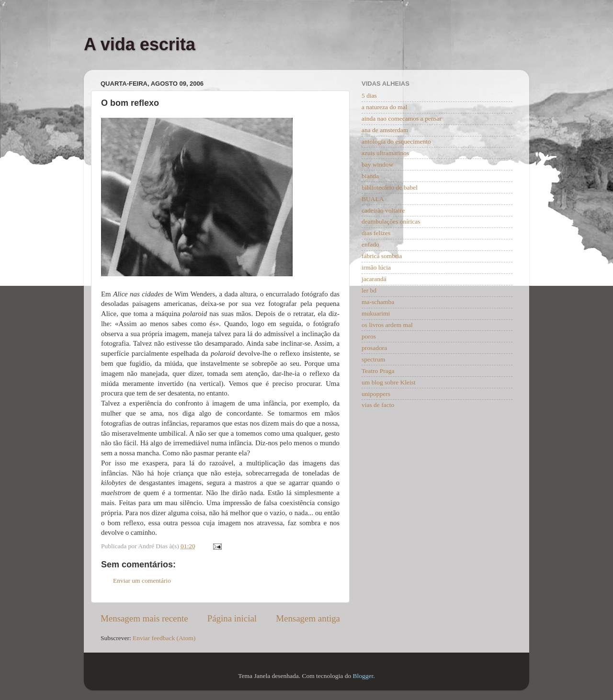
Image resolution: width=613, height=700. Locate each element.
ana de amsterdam (385, 130)
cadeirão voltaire (383, 210)
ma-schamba (378, 302)
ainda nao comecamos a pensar (402, 119)
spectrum (374, 359)
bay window (377, 164)
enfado (370, 244)
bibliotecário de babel (390, 187)
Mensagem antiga (308, 618)
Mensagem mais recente (144, 618)
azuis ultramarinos (385, 153)
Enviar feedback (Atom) (164, 638)
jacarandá (374, 279)
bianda (370, 176)
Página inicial (232, 618)
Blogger (363, 676)
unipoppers (376, 394)
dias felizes (376, 233)
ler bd (369, 290)
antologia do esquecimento (396, 141)
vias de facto (378, 405)
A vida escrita (140, 44)
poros (369, 336)
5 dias (369, 96)
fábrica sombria (382, 256)
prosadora (374, 348)
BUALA (373, 199)
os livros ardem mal (387, 325)
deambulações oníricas (391, 221)
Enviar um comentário (142, 581)
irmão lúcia (376, 267)
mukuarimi (376, 313)
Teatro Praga (378, 371)
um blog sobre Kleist (389, 382)
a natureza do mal (385, 107)
